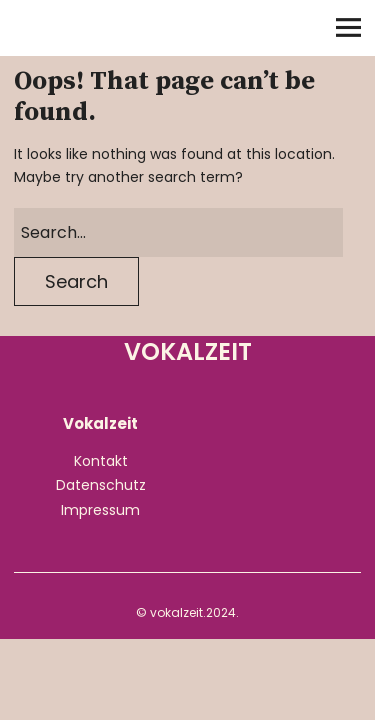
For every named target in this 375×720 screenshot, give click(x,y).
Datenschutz (101, 485)
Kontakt (101, 461)
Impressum (100, 510)
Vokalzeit (103, 29)
